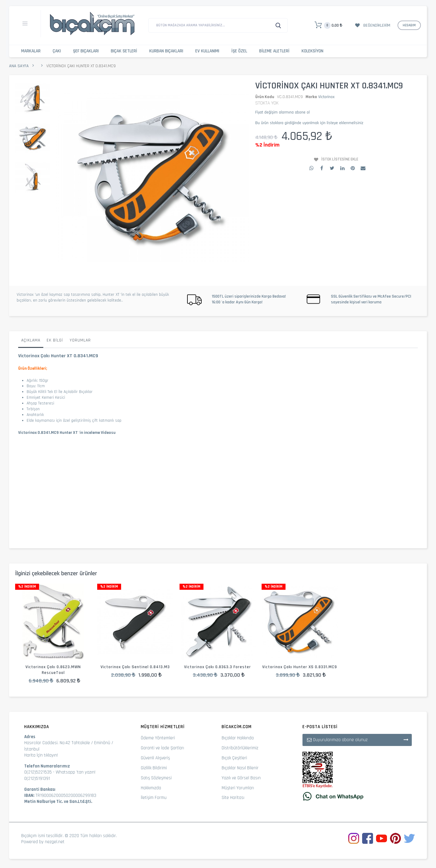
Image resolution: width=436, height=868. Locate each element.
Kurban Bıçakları (166, 51)
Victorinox (326, 97)
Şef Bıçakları (86, 51)
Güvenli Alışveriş (155, 758)
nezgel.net (55, 842)
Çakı (57, 51)
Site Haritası (233, 798)
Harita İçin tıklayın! (41, 755)
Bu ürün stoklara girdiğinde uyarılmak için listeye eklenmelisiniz (309, 123)
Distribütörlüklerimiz (240, 748)
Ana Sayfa (19, 66)
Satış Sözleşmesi (156, 778)
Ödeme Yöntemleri (158, 738)
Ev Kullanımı (207, 51)
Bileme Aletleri (274, 51)
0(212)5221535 (38, 772)
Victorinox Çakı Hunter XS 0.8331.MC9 (300, 667)
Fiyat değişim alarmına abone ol (282, 112)
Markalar (31, 51)
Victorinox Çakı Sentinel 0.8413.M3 (135, 667)
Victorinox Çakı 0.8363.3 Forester (218, 667)
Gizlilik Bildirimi (154, 768)
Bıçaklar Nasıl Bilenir (240, 768)
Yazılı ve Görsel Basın (241, 778)
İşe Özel (239, 51)
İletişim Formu (154, 798)
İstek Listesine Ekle (340, 159)
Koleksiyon (312, 51)
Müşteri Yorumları (238, 788)
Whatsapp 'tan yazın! (76, 772)
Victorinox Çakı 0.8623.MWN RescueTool (53, 670)
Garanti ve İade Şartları (162, 748)
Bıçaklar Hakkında (238, 738)
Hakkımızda (151, 788)
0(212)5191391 (37, 779)
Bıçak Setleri (124, 51)
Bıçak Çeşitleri (234, 758)
